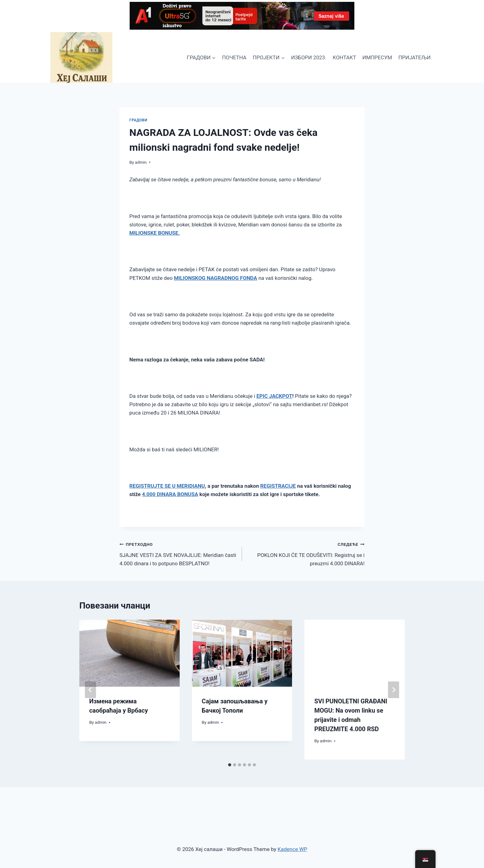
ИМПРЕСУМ (377, 57)
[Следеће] (394, 690)
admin (141, 162)
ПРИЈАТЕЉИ (414, 57)
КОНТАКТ (344, 57)
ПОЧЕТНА (234, 57)
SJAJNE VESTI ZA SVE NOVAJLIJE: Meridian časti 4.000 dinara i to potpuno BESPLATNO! (178, 553)
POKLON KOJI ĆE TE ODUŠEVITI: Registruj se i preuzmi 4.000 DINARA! (306, 553)
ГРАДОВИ (138, 120)
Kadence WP (292, 849)
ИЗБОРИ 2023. (309, 57)
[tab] (230, 765)
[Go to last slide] (90, 690)
